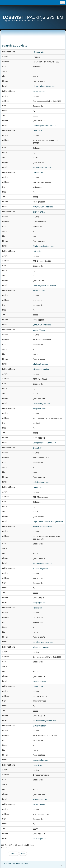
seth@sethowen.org (41, 482)
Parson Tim (38, 608)
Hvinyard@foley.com (41, 681)
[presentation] (33, 15)
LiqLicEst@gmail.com (42, 403)
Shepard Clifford (39, 409)
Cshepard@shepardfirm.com (44, 443)
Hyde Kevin (38, 765)
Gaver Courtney (39, 726)
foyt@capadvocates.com (43, 207)
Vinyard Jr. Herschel (41, 647)
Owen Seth (37, 448)
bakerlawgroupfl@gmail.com (44, 285)
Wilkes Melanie (39, 805)
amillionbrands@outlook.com (45, 721)
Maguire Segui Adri (41, 569)
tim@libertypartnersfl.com (43, 642)
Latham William (39, 330)
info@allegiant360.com (42, 167)
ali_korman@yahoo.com (43, 563)
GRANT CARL (39, 212)
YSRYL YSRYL (39, 291)
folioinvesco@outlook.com (43, 246)
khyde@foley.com (40, 799)
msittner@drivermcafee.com (44, 126)
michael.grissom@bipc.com (44, 86)
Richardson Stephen (41, 369)
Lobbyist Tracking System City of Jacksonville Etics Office (33, 15)
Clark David (38, 131)
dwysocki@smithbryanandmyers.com (48, 521)
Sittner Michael (39, 91)
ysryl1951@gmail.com (42, 325)
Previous (13, 854)
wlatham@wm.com (41, 364)
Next (23, 854)
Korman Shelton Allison (42, 527)
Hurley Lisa (37, 487)
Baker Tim (37, 251)
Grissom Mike (39, 52)
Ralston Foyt (38, 173)
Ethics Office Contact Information (17, 864)
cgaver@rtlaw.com (40, 760)
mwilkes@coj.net (40, 839)
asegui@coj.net (39, 603)
